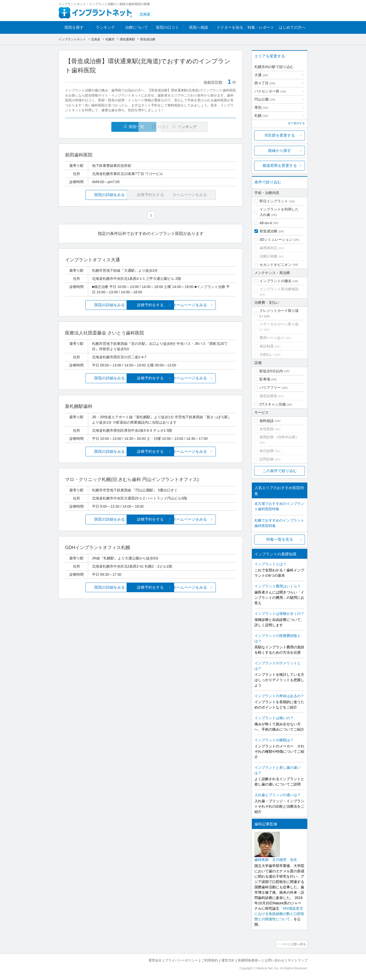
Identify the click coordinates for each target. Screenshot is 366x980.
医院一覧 (100, 127)
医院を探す (74, 27)
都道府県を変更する (280, 165)
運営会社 (155, 960)
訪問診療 (267, 459)
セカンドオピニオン (276, 265)
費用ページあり (272, 338)
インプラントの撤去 (276, 281)
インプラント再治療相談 (279, 289)
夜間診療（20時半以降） (279, 437)
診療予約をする (151, 305)
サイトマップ (298, 960)
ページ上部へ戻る (293, 944)
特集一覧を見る (280, 539)
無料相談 (267, 421)
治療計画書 (268, 256)
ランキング (105, 27)
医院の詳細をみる (94, 195)
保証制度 (267, 346)
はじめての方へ (292, 27)
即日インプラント (274, 201)
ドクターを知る (230, 27)
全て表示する (296, 123)
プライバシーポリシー (181, 960)
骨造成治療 (268, 231)
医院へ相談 (199, 27)
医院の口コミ (167, 27)
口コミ (153, 127)
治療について (136, 27)
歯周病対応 (268, 248)
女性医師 (267, 429)
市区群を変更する (280, 135)
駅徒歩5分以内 (271, 371)
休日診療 (267, 451)
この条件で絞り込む (280, 471)
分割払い (267, 355)
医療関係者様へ (249, 960)
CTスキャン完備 (273, 404)
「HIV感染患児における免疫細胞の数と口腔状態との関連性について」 (279, 914)
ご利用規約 (210, 960)
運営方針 (228, 960)
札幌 (261, 116)
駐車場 (265, 379)
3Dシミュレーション (276, 239)
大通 (261, 75)
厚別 (261, 107)
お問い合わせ (274, 960)
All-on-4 (266, 223)
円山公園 (265, 99)
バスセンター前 (270, 91)
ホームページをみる (208, 305)
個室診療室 (268, 396)
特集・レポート (261, 27)
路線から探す (280, 150)
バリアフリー (270, 388)
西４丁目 (265, 83)
